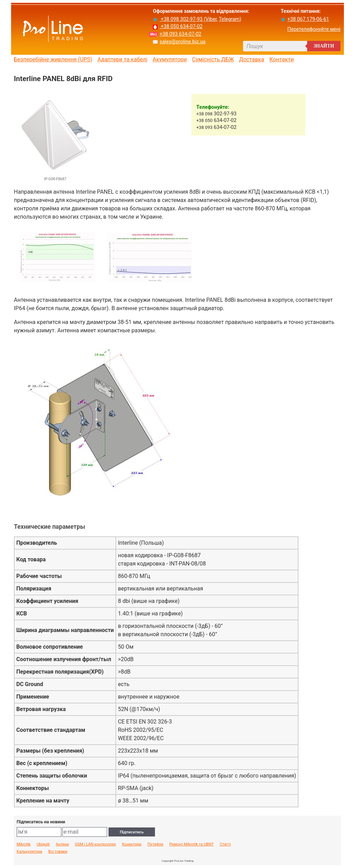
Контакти (282, 60)
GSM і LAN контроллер (95, 844)
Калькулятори (29, 852)
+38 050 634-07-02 (181, 27)
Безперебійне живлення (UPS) (53, 60)
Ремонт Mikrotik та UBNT (191, 844)
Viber (211, 19)
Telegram (229, 19)
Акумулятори (170, 60)
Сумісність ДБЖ (213, 60)
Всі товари (58, 852)
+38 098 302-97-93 (181, 19)
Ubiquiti (43, 844)
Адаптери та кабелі (122, 60)
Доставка (252, 60)
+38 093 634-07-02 (180, 34)
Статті (225, 844)
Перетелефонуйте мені (314, 29)
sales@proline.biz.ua (182, 42)
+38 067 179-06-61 (308, 19)
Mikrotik (24, 844)
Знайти (324, 46)
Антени (62, 844)
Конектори (132, 844)
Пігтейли (155, 844)
